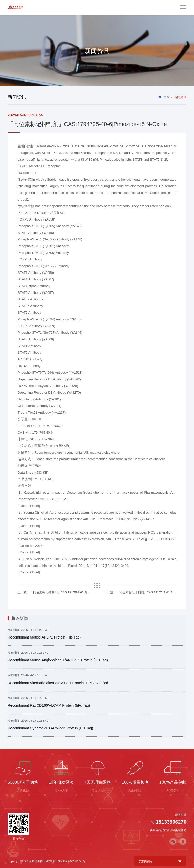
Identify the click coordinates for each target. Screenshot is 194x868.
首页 (166, 97)
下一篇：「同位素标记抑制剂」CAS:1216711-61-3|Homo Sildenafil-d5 (140, 592)
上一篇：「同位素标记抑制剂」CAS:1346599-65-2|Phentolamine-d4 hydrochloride (54, 592)
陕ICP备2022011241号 (72, 860)
